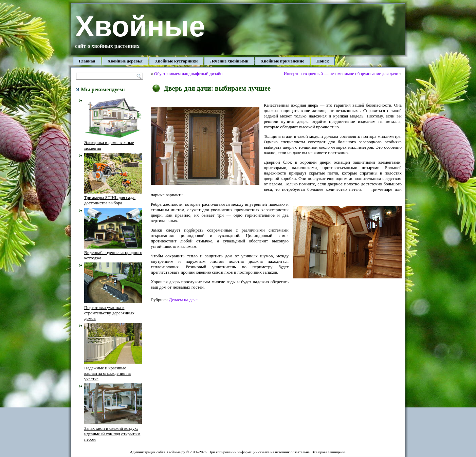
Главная (87, 61)
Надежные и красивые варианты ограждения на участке (113, 370)
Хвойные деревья (125, 61)
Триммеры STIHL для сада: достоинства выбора (113, 198)
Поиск (323, 61)
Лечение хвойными (229, 61)
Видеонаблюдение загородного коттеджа (113, 253)
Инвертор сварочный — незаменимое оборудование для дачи (341, 74)
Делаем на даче (183, 300)
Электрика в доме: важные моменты (113, 143)
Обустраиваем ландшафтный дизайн (188, 74)
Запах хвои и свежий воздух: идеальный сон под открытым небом (113, 431)
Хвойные (140, 26)
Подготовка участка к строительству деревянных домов (113, 310)
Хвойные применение (282, 61)
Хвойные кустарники (176, 61)
